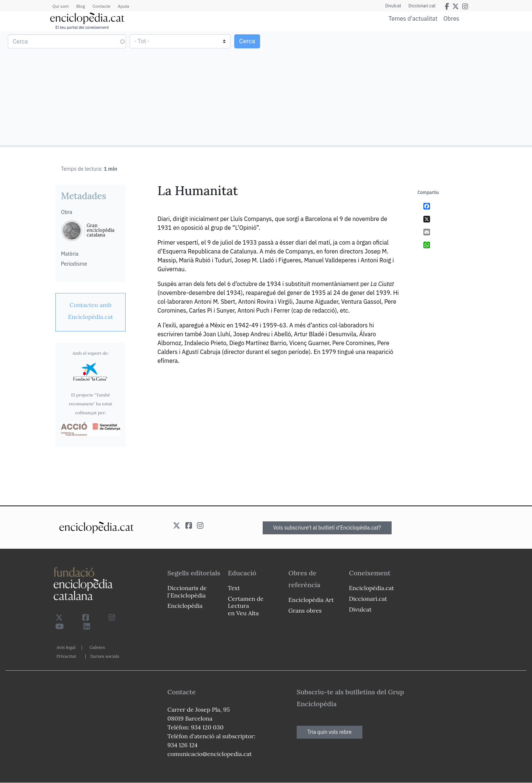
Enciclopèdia (185, 606)
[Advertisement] (398, 88)
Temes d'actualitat (413, 18)
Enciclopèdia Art (311, 600)
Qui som (61, 6)
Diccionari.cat (422, 6)
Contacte (101, 6)
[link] (91, 311)
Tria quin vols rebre (330, 732)
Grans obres (305, 610)
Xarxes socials (105, 656)
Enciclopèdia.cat (371, 588)
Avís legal (66, 647)
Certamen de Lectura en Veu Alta (246, 606)
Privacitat (66, 656)
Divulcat (393, 6)
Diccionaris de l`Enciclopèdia (187, 591)
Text (234, 588)
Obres (451, 18)
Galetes (97, 647)
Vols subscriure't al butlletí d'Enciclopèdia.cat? (327, 528)
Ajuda (124, 6)
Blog (81, 6)
